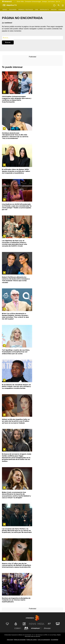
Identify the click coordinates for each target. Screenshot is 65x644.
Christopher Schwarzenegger (33, 2)
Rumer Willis (20, 2)
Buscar (8, 42)
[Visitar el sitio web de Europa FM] (18, 628)
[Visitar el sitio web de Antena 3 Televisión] (7, 624)
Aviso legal (10, 640)
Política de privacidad (20, 640)
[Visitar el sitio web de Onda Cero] (58, 624)
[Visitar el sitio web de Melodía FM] (26, 628)
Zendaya (44, 2)
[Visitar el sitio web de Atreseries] (49, 624)
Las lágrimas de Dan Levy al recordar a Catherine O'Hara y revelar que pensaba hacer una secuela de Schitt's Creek (14, 243)
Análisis (54, 10)
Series (5, 10)
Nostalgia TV (44, 10)
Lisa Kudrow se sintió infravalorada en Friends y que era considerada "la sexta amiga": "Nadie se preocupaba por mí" (17, 207)
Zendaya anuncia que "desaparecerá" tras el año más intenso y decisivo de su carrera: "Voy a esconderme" (15, 136)
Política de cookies (32, 640)
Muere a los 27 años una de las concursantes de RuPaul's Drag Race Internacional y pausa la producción (17, 565)
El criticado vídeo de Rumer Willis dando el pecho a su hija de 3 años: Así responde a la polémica (16, 171)
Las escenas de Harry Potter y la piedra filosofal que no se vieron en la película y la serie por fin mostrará (17, 531)
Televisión (13, 10)
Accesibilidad (54, 640)
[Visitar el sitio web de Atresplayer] (37, 628)
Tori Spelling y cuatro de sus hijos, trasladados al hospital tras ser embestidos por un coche (16, 352)
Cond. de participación (44, 640)
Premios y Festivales (26, 10)
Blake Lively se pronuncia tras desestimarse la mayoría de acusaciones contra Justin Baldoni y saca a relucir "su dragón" (16, 495)
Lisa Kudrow (51, 2)
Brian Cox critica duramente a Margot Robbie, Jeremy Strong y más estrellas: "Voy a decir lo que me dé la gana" (15, 316)
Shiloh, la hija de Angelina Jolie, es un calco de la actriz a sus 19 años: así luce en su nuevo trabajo (16, 421)
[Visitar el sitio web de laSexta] (16, 624)
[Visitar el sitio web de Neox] (24, 624)
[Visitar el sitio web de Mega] (41, 624)
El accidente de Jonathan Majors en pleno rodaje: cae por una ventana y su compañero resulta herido (16, 387)
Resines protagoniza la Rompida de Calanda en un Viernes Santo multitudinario (16, 600)
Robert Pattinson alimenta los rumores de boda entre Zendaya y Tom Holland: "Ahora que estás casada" (16, 280)
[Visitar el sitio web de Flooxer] (47, 628)
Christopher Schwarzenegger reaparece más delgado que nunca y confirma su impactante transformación (17, 99)
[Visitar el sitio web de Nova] (33, 624)
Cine (37, 10)
